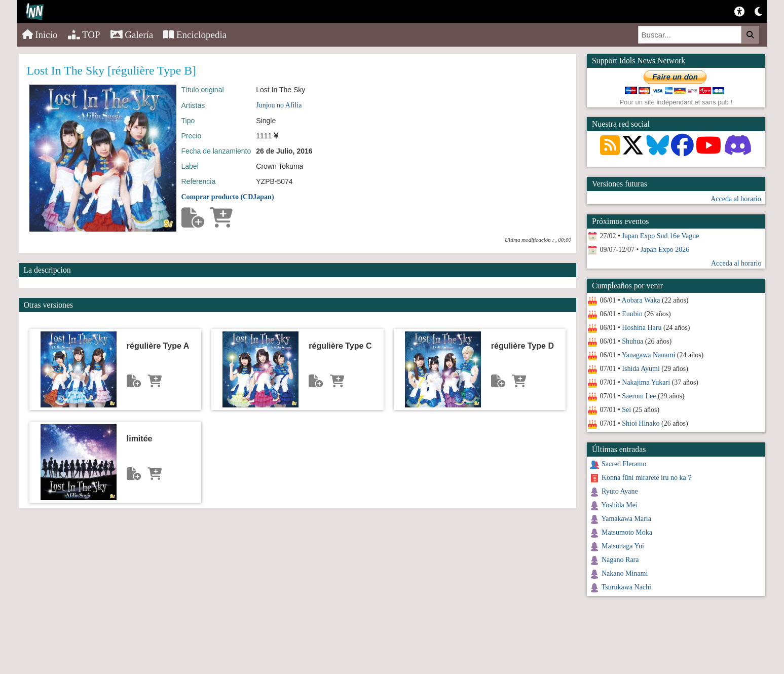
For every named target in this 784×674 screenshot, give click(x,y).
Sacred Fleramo (624, 464)
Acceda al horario (736, 199)
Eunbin (632, 314)
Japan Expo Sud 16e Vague (660, 236)
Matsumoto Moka (627, 532)
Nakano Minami (625, 573)
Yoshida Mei (619, 505)
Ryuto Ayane (620, 491)
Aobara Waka (641, 300)
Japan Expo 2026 (665, 250)
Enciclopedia (195, 35)
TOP (84, 35)
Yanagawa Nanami (649, 355)
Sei (626, 410)
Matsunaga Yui (623, 546)
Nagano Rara (620, 560)
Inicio (40, 35)
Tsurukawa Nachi (626, 587)
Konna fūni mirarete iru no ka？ (647, 478)
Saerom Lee (639, 396)
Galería (132, 35)
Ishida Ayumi (641, 369)
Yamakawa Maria (626, 519)
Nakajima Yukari (646, 382)
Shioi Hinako (641, 423)
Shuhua (632, 341)
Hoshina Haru (642, 328)
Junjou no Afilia (279, 105)
